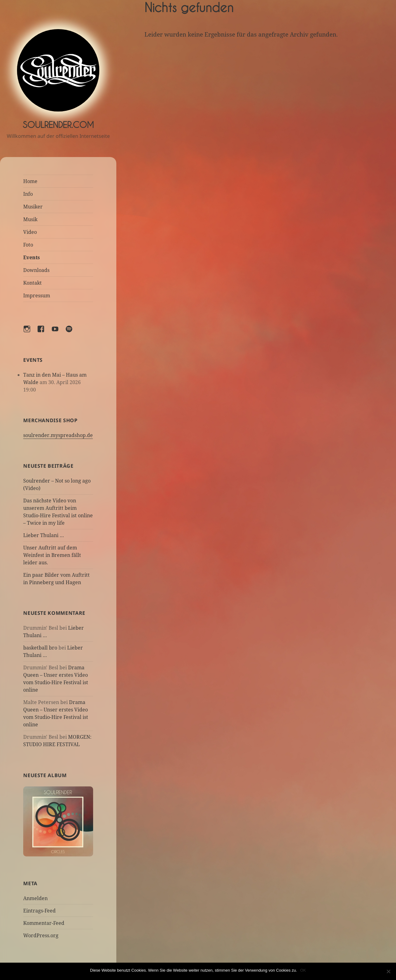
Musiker (33, 207)
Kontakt (32, 283)
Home (30, 181)
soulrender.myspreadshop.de (58, 435)
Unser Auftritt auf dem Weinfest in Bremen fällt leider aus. (52, 555)
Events (32, 257)
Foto (28, 245)
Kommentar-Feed (44, 923)
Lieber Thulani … (44, 535)
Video (30, 232)
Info (28, 194)
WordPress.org (41, 935)
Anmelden (35, 898)
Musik (30, 219)
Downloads (36, 270)
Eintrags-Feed (39, 911)
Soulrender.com (58, 125)
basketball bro (40, 648)
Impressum (37, 295)
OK (303, 970)
